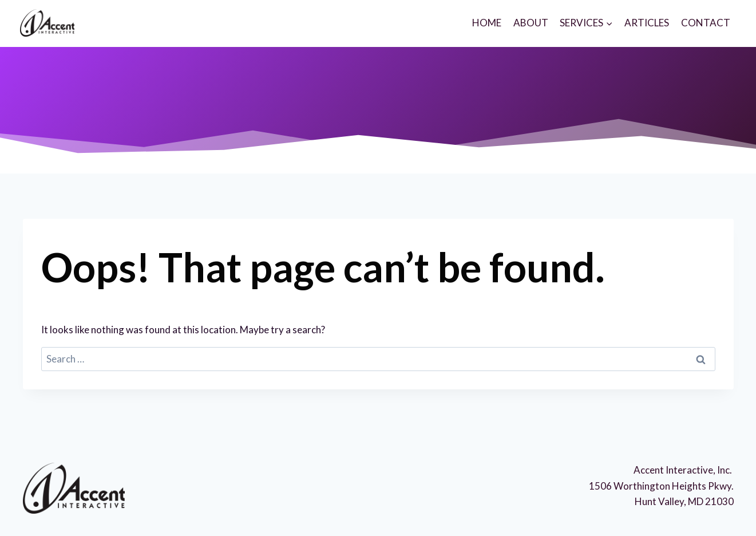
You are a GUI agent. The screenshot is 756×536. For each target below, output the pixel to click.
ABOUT (531, 23)
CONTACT (706, 23)
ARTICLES (647, 23)
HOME (487, 23)
